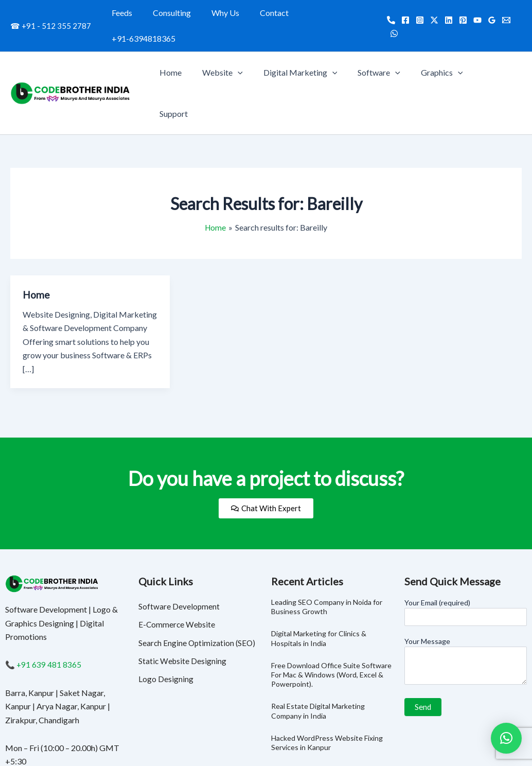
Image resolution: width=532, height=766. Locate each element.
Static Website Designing (183, 595)
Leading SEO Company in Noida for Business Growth (327, 539)
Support (499, 47)
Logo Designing (166, 613)
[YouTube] (474, 14)
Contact (271, 13)
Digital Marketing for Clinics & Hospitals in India (319, 571)
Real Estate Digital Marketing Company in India (318, 644)
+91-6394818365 (333, 13)
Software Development (179, 539)
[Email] (503, 14)
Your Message (466, 595)
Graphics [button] (448, 47)
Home (193, 47)
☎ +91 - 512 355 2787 (51, 13)
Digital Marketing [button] (314, 47)
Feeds (131, 13)
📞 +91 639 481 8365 (44, 597)
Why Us (226, 13)
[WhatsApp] (518, 14)
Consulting (176, 13)
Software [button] (389, 47)
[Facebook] (402, 14)
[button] (256, 47)
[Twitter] (431, 14)
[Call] (388, 14)
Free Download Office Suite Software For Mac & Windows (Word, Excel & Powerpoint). (331, 607)
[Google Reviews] (489, 14)
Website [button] (241, 47)
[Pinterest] (460, 14)
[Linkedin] (446, 14)
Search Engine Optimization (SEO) (198, 576)
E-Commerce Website (178, 558)
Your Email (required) (466, 545)
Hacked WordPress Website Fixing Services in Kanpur (327, 675)
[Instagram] (417, 14)
